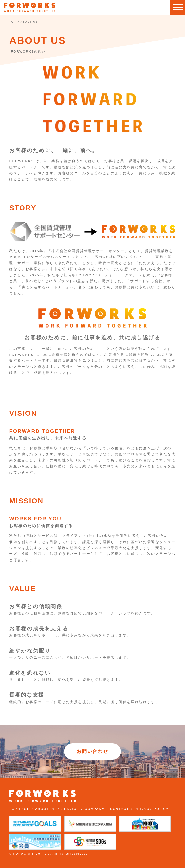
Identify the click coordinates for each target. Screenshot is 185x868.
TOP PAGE (19, 809)
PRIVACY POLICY (152, 809)
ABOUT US (46, 809)
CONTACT (119, 809)
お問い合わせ (92, 751)
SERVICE (70, 809)
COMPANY (95, 809)
